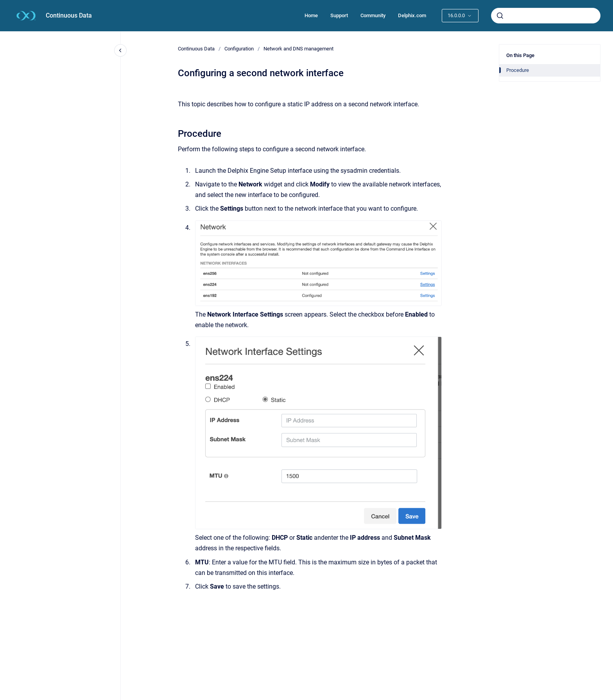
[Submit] (500, 16)
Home (311, 15)
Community (373, 15)
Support (339, 15)
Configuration (239, 49)
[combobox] (546, 16)
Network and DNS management (298, 49)
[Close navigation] (120, 50)
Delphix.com (412, 15)
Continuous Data (69, 15)
